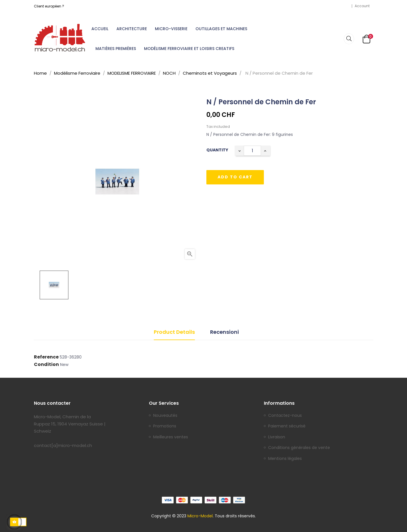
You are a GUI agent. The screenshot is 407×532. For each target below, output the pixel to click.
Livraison (277, 437)
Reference (46, 357)
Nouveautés (165, 416)
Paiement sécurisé (287, 426)
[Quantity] (252, 151)
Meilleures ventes (171, 437)
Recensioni (224, 332)
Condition (46, 365)
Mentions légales (285, 459)
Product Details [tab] (174, 332)
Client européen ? (49, 6)
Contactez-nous (285, 416)
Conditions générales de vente (299, 448)
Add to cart (235, 177)
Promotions (165, 426)
